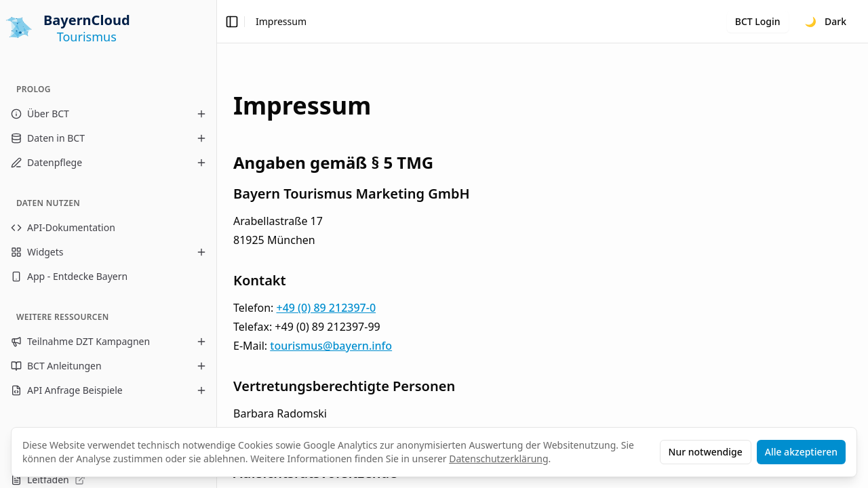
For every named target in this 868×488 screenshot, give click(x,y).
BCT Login (758, 21)
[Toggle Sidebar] (216, 244)
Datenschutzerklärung (498, 459)
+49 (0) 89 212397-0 (326, 308)
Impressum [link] (281, 21)
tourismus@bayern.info (331, 346)
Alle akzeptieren (801, 452)
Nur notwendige (706, 452)
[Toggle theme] (826, 22)
